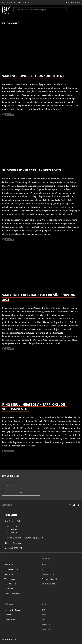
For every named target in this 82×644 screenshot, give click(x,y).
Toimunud (46, 569)
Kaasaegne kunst (11, 569)
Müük (44, 615)
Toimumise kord (49, 584)
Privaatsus (46, 624)
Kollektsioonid (10, 584)
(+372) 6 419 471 (11, 2)
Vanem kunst (10, 579)
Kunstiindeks (47, 629)
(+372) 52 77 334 (23, 2)
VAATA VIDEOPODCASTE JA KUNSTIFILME (33, 76)
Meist (44, 619)
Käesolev (46, 564)
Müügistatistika (48, 574)
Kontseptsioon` (11, 619)
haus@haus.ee (75, 2)
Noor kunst (9, 574)
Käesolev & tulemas (12, 610)
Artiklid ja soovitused (13, 593)
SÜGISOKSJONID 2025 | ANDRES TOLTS (32, 170)
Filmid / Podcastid (49, 579)
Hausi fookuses (11, 564)
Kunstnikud (9, 589)
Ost (44, 610)
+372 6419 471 (15, 548)
